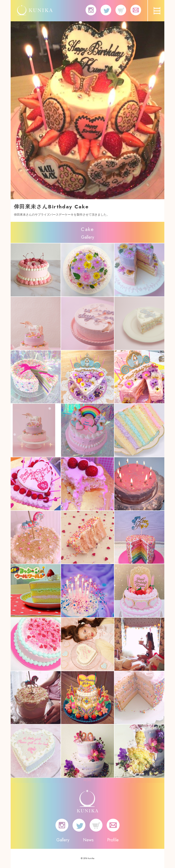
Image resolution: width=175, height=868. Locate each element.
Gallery (63, 840)
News (88, 840)
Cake (87, 229)
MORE (87, 780)
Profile (113, 840)
